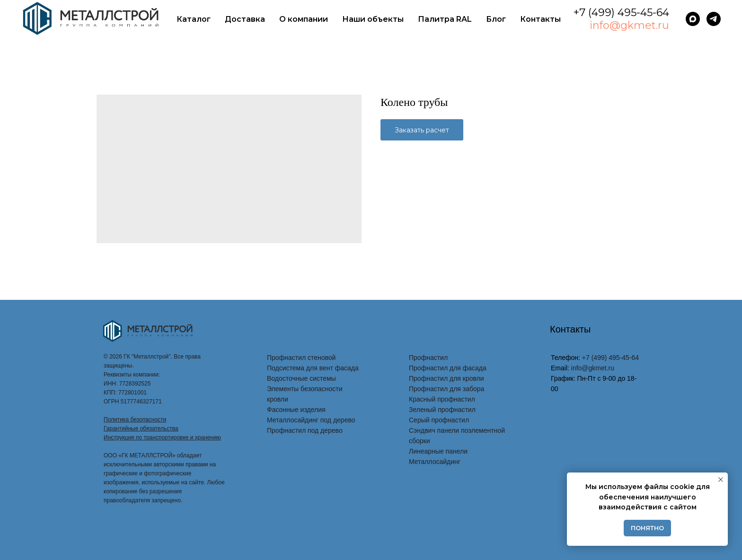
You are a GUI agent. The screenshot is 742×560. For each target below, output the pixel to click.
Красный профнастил (442, 399)
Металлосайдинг (435, 462)
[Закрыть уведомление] (721, 480)
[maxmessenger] (693, 19)
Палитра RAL (445, 19)
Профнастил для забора (446, 389)
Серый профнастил (439, 420)
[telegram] (714, 19)
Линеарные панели (438, 451)
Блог (496, 19)
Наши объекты (373, 19)
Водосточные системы (301, 378)
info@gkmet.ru (629, 25)
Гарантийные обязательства (141, 429)
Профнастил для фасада (448, 368)
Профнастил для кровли (446, 378)
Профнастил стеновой (301, 358)
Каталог (194, 19)
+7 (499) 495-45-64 (621, 13)
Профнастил (428, 358)
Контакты (540, 19)
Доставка (245, 19)
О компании (304, 19)
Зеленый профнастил (442, 410)
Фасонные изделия (296, 410)
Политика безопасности (135, 420)
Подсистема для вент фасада (313, 368)
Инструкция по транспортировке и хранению (162, 437)
